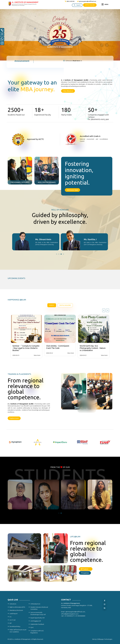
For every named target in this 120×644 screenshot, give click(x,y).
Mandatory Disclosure (16, 610)
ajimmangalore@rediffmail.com (87, 1)
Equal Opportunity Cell (37, 618)
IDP (11, 623)
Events (52, 305)
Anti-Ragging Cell (36, 621)
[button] (57, 254)
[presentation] (104, 310)
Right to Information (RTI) (17, 607)
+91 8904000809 (80, 616)
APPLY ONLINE (90, 5)
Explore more (14, 418)
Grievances (13, 604)
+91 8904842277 (69, 616)
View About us (68, 91)
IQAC (32, 627)
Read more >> (77, 61)
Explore (86, 569)
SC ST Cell (13, 620)
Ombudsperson (35, 604)
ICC (11, 617)
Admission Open (72, 190)
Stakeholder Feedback (37, 624)
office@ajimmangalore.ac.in (70, 614)
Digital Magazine (65, 305)
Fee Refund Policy (15, 626)
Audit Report (14, 614)
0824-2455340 (70, 1)
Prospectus (85, 573)
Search (77, 5)
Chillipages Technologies (105, 639)
